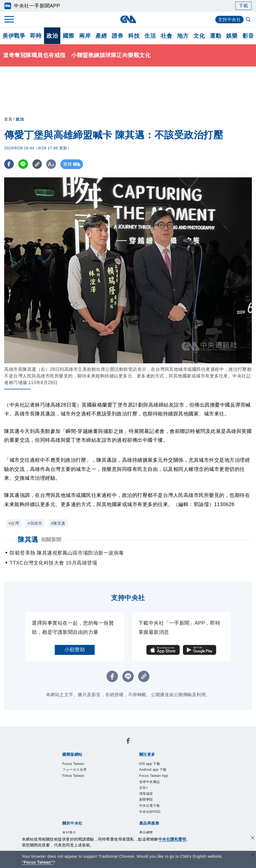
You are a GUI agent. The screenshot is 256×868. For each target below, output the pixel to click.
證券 (117, 36)
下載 (243, 6)
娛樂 (232, 36)
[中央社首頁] (128, 19)
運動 (215, 36)
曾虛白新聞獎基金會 (74, 828)
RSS (57, 813)
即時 (36, 36)
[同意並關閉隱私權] (253, 838)
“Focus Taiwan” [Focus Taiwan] (38, 862)
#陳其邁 (58, 523)
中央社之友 (192, 806)
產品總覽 (61, 806)
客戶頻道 (82, 806)
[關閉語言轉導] (253, 856)
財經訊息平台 (148, 806)
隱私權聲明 (64, 791)
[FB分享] (9, 164)
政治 (52, 36)
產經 (101, 36)
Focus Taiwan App (143, 761)
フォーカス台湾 (101, 746)
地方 (183, 36)
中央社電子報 (116, 769)
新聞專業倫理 (159, 783)
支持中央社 (230, 20)
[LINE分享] (23, 164)
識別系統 (82, 783)
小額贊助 (75, 650)
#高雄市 (35, 523)
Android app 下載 (102, 761)
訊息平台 (123, 806)
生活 (150, 36)
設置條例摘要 (128, 783)
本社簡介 (61, 783)
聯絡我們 (87, 791)
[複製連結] (37, 164)
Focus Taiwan (67, 746)
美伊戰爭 (14, 36)
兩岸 (85, 36)
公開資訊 (102, 783)
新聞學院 (90, 769)
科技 (134, 36)
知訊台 (172, 806)
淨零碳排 (70, 769)
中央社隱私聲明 (172, 839)
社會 (166, 36)
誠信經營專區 (189, 783)
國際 (68, 36)
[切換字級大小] (51, 164)
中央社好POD (147, 769)
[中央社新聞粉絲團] (53, 731)
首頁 (8, 119)
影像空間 (102, 806)
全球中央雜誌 (180, 761)
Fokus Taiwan (135, 746)
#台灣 (14, 523)
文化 (199, 36)
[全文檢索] (249, 20)
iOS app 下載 (67, 761)
